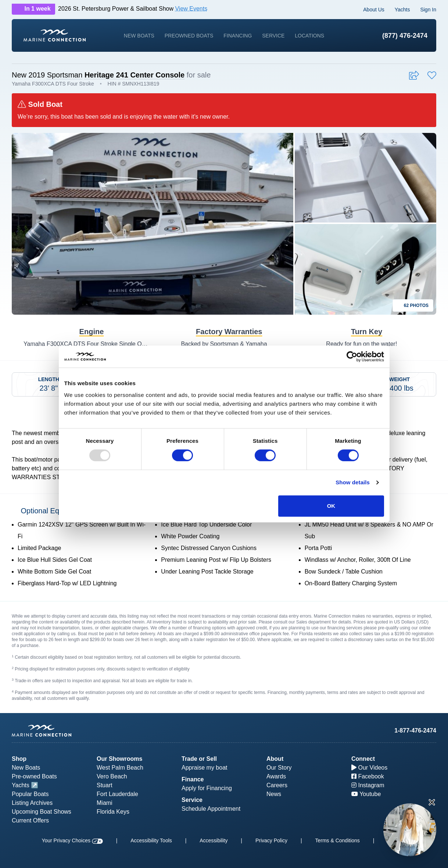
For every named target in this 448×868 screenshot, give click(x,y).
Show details (353, 482)
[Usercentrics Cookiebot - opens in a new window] (352, 357)
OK (331, 506)
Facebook (368, 776)
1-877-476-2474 (415, 730)
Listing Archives (32, 803)
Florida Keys (113, 812)
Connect (363, 759)
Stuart (105, 785)
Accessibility (214, 840)
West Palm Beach (120, 768)
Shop (19, 759)
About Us (374, 10)
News (274, 794)
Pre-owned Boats (34, 776)
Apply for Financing (207, 788)
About (275, 759)
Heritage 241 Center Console (135, 75)
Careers (277, 785)
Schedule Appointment (211, 809)
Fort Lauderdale (117, 794)
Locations (309, 36)
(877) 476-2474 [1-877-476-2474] (405, 36)
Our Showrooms (119, 759)
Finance (193, 779)
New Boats (139, 36)
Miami (105, 803)
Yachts (402, 10)
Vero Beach (112, 776)
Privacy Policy (271, 840)
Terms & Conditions (337, 840)
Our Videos (369, 768)
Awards (276, 776)
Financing (238, 36)
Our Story (279, 768)
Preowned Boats (189, 36)
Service (273, 36)
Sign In (428, 10)
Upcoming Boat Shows (42, 812)
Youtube (366, 794)
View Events (191, 9)
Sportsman (65, 75)
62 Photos (413, 305)
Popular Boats (30, 794)
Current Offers (30, 820)
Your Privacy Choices (72, 840)
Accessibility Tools (151, 840)
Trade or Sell (199, 759)
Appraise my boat (205, 768)
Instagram (368, 785)
